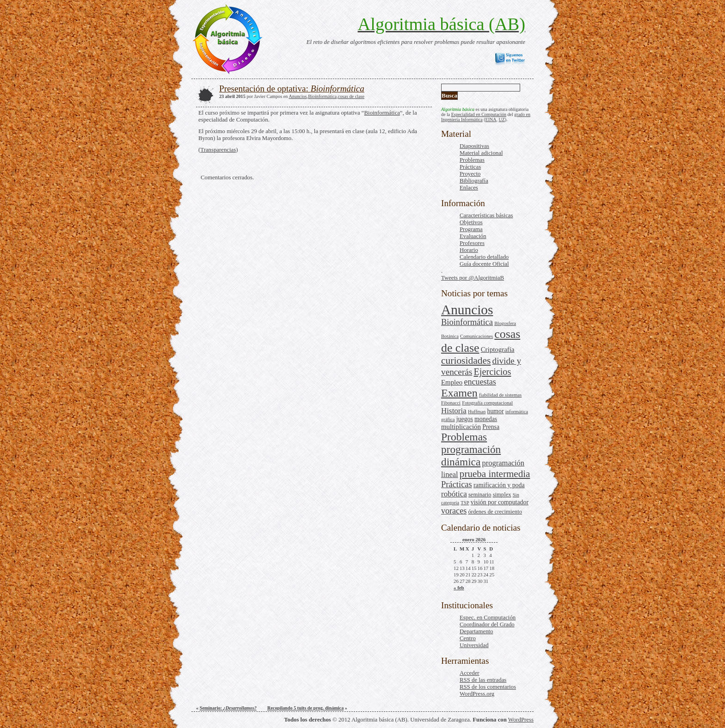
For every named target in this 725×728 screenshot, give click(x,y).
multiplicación (461, 427)
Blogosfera (505, 323)
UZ (501, 119)
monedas (486, 419)
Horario (469, 250)
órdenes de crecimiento (495, 512)
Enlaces (469, 188)
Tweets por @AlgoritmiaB (473, 278)
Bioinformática (467, 322)
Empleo (452, 382)
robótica (454, 494)
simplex (502, 495)
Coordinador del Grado (487, 624)
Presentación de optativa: (292, 89)
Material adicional (481, 153)
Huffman (477, 412)
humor (496, 411)
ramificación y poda (499, 485)
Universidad (474, 645)
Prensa (491, 427)
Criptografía (498, 349)
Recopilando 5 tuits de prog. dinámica (305, 708)
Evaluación (473, 236)
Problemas (472, 160)
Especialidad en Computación (479, 114)
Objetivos (471, 222)
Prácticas (470, 167)
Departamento (476, 631)
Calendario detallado (484, 257)
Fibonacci (451, 403)
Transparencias (218, 150)
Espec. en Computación (488, 618)
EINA (491, 119)
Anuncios (467, 310)
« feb (459, 587)
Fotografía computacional (487, 403)
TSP (465, 503)
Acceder (470, 673)
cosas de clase (351, 96)
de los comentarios (488, 687)
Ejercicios (493, 372)
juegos (465, 419)
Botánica (450, 336)
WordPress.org (477, 694)
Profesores (472, 243)
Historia (454, 411)
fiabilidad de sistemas (500, 395)
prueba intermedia (495, 474)
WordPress (521, 720)
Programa (471, 229)
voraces (454, 511)
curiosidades (466, 361)
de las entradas (483, 680)
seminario (480, 495)
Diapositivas (474, 146)
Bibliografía (474, 181)
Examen (459, 393)
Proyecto (470, 174)
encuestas (480, 382)
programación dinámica (471, 456)
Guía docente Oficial (484, 264)
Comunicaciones (476, 336)
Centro (468, 638)
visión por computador (500, 502)
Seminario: (228, 708)
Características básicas (486, 215)
